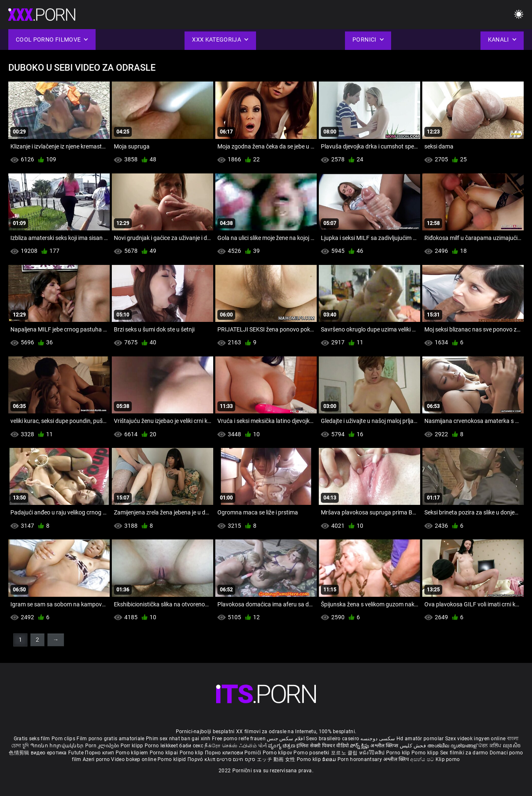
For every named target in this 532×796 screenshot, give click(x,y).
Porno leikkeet (162, 746)
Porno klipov (278, 753)
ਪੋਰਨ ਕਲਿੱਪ (491, 746)
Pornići (253, 753)
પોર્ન (262, 746)
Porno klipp (426, 753)
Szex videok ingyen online (475, 739)
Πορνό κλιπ (202, 759)
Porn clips (64, 739)
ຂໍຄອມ (330, 759)
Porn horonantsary (360, 759)
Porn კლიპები (103, 746)
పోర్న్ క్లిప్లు (360, 746)
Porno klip (192, 753)
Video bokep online (133, 759)
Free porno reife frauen (239, 739)
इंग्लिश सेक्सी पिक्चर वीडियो (323, 746)
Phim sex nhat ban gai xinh (178, 739)
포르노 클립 (345, 753)
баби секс (191, 746)
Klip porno (448, 759)
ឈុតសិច (512, 746)
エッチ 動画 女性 (276, 759)
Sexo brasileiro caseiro (332, 739)
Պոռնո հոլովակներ (58, 746)
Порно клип (100, 753)
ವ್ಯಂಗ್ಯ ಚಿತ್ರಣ (282, 746)
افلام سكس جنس (286, 739)
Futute (76, 753)
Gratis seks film (32, 739)
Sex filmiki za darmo (464, 753)
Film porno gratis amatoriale (110, 739)
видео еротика (49, 753)
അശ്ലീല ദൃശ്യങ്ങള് (453, 746)
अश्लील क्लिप (397, 759)
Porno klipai (165, 753)
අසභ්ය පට (423, 759)
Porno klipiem (133, 753)
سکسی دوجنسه (378, 739)
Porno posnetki (312, 753)
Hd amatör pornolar (420, 739)
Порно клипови (225, 753)
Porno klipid (172, 759)
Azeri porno (97, 759)
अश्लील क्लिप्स (385, 746)
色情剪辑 (20, 753)
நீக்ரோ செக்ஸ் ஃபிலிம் (231, 746)
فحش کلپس (414, 746)
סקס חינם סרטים (236, 759)
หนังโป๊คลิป (373, 753)
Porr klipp (133, 746)
